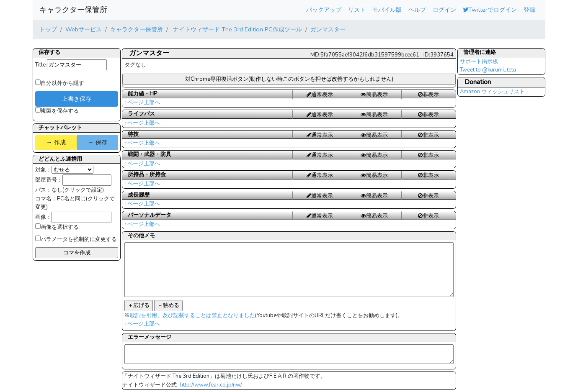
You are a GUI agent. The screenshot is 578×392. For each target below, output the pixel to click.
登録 (529, 10)
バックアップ (324, 10)
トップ (48, 29)
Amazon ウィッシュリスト (492, 92)
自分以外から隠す (60, 83)
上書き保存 (77, 99)
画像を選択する (57, 227)
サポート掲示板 (479, 61)
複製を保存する (57, 111)
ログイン (444, 10)
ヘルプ (417, 10)
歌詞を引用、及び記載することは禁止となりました (192, 315)
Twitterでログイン (490, 10)
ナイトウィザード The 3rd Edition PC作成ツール (237, 29)
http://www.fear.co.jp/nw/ (211, 385)
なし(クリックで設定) (78, 190)
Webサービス (84, 29)
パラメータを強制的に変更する (76, 239)
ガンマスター (328, 29)
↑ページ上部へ (142, 102)
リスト (357, 10)
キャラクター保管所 (73, 10)
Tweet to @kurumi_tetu (488, 70)
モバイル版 (387, 10)
